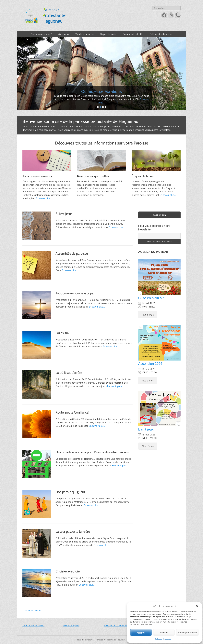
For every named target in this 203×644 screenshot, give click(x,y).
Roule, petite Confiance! (72, 412)
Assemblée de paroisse (72, 253)
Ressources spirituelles (93, 176)
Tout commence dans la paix (76, 293)
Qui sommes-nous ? (41, 34)
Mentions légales (71, 625)
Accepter (141, 633)
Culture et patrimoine (161, 34)
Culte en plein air (151, 298)
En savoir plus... (126, 103)
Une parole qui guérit (70, 492)
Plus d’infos (148, 315)
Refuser (164, 633)
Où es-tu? (62, 333)
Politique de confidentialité (117, 625)
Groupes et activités (133, 34)
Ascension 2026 (150, 364)
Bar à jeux (146, 429)
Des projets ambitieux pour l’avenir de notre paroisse (92, 452)
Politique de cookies (163, 639)
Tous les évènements (37, 176)
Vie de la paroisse (85, 34)
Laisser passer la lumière (73, 532)
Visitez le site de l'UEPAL (33, 625)
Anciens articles (32, 610)
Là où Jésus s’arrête (69, 373)
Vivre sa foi (63, 34)
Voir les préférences (187, 633)
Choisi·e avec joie (68, 571)
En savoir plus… (117, 227)
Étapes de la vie (108, 34)
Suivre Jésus (64, 214)
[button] (197, 606)
